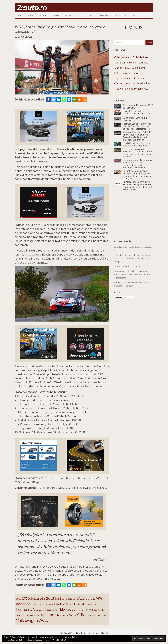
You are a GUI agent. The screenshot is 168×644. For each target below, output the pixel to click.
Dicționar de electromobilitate (131, 89)
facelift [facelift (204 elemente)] (82, 604)
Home (20, 15)
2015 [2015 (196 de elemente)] (64, 599)
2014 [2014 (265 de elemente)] (58, 599)
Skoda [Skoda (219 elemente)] (73, 615)
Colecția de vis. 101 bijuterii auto (128, 266)
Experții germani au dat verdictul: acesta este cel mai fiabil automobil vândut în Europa (132, 258)
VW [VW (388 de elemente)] (42, 621)
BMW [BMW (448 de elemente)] (98, 598)
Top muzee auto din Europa (129, 78)
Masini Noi (43, 15)
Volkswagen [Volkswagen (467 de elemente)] (27, 621)
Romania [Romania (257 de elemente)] (63, 615)
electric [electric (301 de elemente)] (59, 604)
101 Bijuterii (103, 15)
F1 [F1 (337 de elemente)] (76, 604)
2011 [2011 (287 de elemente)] (34, 599)
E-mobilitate (87, 15)
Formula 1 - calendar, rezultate (131, 63)
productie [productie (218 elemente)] (26, 615)
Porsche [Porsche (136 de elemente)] (101, 610)
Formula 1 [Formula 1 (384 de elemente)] (24, 609)
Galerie (56, 15)
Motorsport (71, 15)
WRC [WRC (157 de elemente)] (47, 621)
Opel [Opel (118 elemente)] (96, 610)
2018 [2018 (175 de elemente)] (75, 599)
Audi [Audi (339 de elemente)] (82, 598)
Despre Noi (130, 15)
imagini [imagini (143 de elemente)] (42, 610)
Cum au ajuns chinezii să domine (132, 83)
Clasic (117, 15)
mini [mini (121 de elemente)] (77, 610)
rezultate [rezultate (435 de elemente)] (49, 615)
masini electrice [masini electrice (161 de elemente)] (52, 610)
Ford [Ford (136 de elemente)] (95, 605)
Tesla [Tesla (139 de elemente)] (87, 616)
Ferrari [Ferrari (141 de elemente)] (90, 605)
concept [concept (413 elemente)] (23, 604)
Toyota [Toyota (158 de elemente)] (93, 616)
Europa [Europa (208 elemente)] (70, 604)
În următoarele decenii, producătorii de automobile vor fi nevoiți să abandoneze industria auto (132, 274)
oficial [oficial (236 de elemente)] (90, 610)
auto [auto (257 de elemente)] (89, 599)
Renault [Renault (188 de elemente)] (36, 615)
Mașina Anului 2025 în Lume (130, 68)
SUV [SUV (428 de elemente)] (81, 615)
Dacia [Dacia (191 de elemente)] (50, 604)
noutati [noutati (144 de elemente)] (82, 610)
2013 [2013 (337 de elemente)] (50, 598)
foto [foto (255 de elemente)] (35, 610)
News (30, 15)
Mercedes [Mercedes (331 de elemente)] (68, 609)
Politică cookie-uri (58, 640)
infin (106, 633)
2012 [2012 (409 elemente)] (41, 598)
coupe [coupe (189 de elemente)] (34, 604)
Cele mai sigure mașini (127, 73)
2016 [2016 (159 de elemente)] (70, 599)
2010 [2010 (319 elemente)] (26, 598)
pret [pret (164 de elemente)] (18, 615)
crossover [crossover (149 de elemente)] (42, 605)
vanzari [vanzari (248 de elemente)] (101, 615)
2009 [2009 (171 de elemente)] (19, 599)
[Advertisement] (134, 216)
